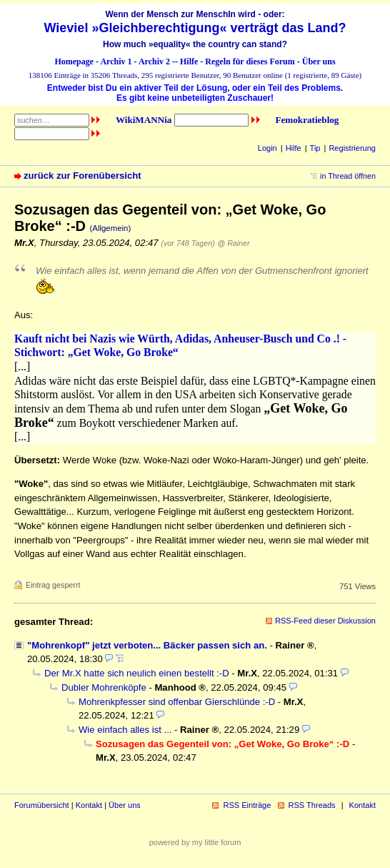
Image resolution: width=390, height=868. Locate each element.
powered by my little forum (195, 842)
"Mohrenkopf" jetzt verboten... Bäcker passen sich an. (147, 645)
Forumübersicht (42, 805)
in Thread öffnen (348, 176)
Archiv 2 (154, 61)
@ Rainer (233, 243)
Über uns (319, 61)
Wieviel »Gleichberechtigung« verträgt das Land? (195, 28)
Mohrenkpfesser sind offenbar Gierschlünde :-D (177, 702)
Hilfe (189, 61)
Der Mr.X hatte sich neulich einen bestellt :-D (137, 673)
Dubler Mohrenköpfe (104, 687)
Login (267, 148)
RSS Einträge (247, 805)
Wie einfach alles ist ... (125, 730)
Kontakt (89, 805)
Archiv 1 (116, 61)
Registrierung (352, 148)
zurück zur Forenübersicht (82, 176)
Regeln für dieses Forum (250, 61)
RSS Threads (312, 805)
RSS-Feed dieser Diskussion (325, 621)
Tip (315, 148)
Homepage (74, 61)
